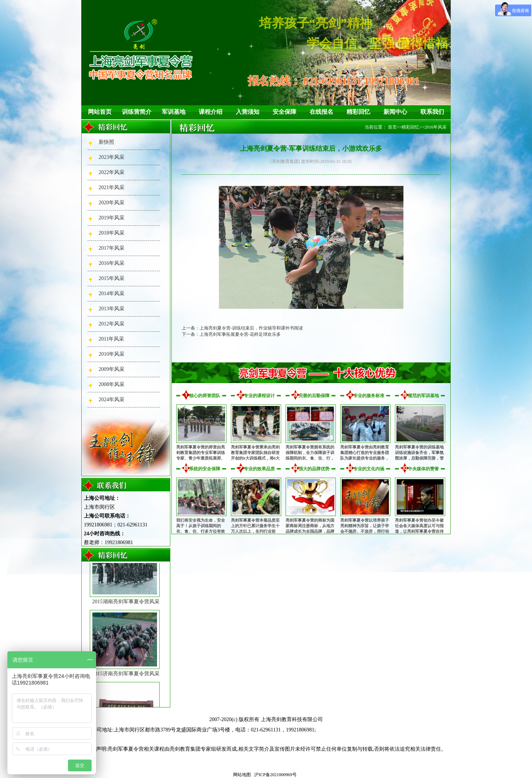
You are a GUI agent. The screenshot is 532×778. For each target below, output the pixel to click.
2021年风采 (112, 187)
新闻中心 (395, 112)
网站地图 (242, 775)
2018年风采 (112, 233)
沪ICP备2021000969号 (275, 775)
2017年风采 (112, 248)
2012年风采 (112, 324)
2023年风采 (112, 157)
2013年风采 (112, 309)
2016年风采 (112, 263)
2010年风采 (112, 354)
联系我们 (432, 112)
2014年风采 (112, 294)
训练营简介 (137, 112)
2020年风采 (112, 203)
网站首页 (100, 112)
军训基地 (174, 112)
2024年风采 (112, 400)
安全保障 (284, 112)
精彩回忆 (358, 112)
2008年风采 (112, 384)
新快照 (106, 142)
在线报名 (321, 112)
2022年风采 (112, 172)
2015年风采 (112, 278)
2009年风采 (112, 369)
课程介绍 (211, 112)
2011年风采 (111, 339)
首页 (392, 127)
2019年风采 (112, 218)
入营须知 (248, 112)
